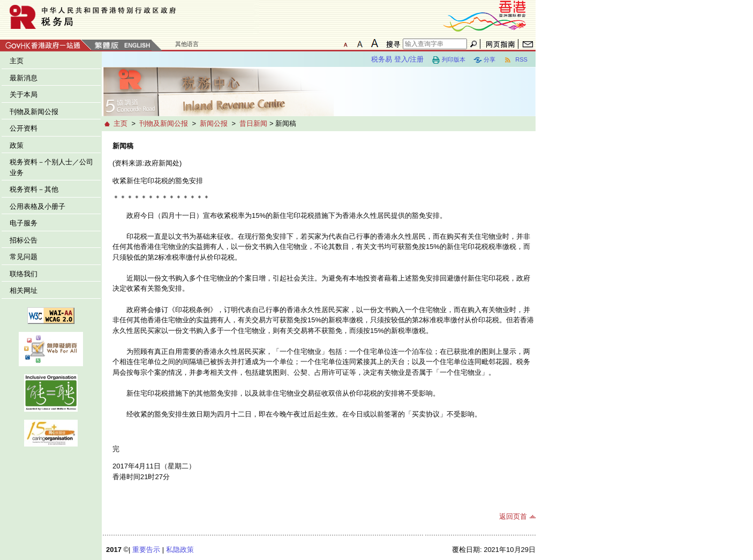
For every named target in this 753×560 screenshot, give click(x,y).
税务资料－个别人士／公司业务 (51, 167)
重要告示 (146, 550)
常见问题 (24, 257)
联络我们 (24, 274)
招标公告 (24, 240)
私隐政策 (180, 550)
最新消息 (24, 78)
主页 (17, 61)
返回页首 (513, 516)
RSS (515, 60)
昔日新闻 (253, 123)
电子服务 (24, 223)
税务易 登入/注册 (397, 59)
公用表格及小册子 (37, 206)
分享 (484, 60)
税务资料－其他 (34, 189)
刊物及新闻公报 (34, 112)
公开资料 (24, 128)
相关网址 (24, 290)
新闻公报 (214, 123)
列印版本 (449, 60)
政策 (17, 145)
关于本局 (24, 94)
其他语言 (187, 44)
